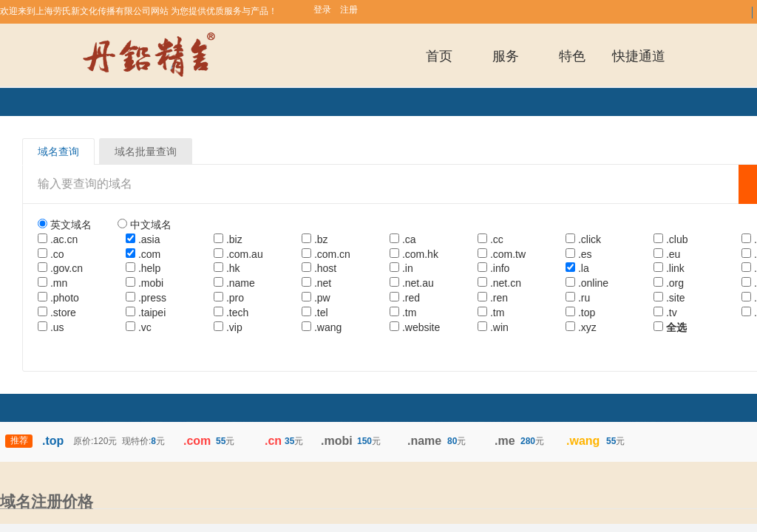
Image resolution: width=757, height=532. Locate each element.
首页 (439, 56)
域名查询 (58, 151)
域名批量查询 (146, 151)
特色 (572, 56)
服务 (506, 56)
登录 (322, 10)
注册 (349, 10)
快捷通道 (639, 56)
